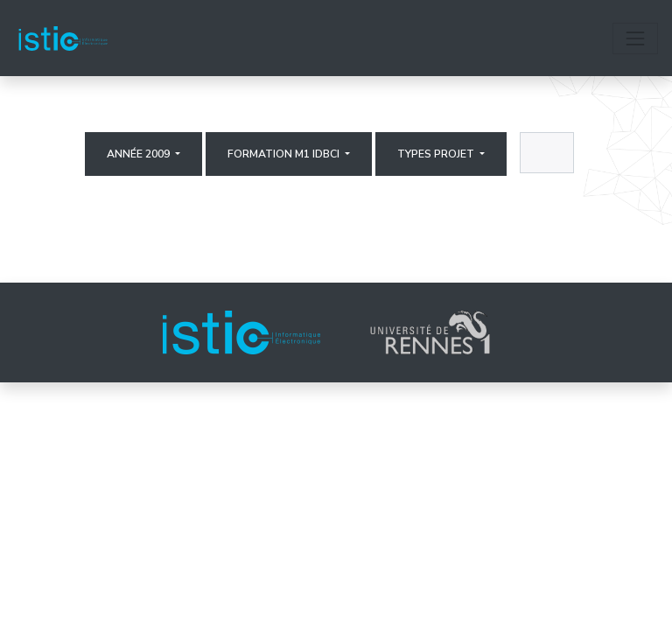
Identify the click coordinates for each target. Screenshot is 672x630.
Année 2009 (140, 154)
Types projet (437, 154)
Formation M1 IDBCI (285, 154)
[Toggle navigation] (635, 38)
